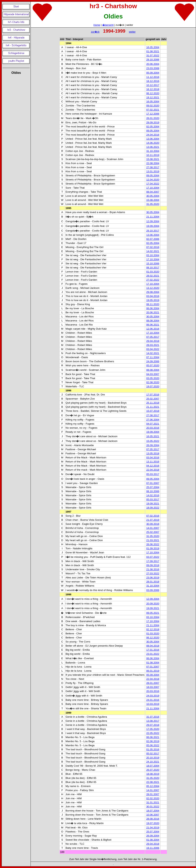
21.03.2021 (153, 540)
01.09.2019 (153, 548)
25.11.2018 (153, 403)
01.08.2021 (153, 51)
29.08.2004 (153, 292)
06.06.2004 (153, 308)
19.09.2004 (153, 226)
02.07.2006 (153, 239)
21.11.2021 (153, 407)
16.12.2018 (153, 89)
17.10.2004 (153, 188)
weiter (132, 32)
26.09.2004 (153, 445)
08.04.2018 (153, 646)
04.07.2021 (153, 424)
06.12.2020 (153, 93)
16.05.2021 (153, 436)
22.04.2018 (153, 470)
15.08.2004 (153, 200)
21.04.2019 (153, 828)
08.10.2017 (153, 268)
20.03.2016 (153, 428)
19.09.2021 (153, 504)
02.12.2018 (153, 629)
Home (97, 25)
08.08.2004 (153, 321)
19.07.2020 (153, 386)
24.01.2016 (153, 700)
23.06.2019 (153, 578)
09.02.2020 (153, 106)
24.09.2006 (153, 361)
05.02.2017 (153, 754)
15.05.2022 (153, 441)
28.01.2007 (153, 683)
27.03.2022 (153, 573)
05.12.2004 (153, 786)
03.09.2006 (153, 590)
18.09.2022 (153, 508)
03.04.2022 (153, 349)
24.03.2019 (153, 696)
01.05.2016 (153, 749)
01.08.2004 (153, 663)
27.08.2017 (153, 167)
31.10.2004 (153, 151)
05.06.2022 (153, 745)
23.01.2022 (153, 654)
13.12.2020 (153, 288)
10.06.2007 (153, 815)
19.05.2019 (153, 300)
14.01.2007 (153, 528)
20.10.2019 (153, 758)
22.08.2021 (153, 782)
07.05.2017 (153, 337)
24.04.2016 (153, 135)
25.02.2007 (153, 399)
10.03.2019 (153, 704)
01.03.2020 (153, 272)
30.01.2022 (153, 807)
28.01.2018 (153, 582)
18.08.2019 (153, 774)
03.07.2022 (153, 557)
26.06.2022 (153, 544)
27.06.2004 (153, 420)
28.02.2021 (153, 276)
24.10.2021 (153, 762)
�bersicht (108, 25)
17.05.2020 (153, 729)
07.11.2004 (153, 357)
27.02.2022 (153, 280)
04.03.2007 (153, 374)
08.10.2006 (153, 491)
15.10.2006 (153, 263)
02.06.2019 (153, 741)
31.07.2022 (153, 55)
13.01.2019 (153, 171)
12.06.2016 (153, 329)
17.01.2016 (153, 650)
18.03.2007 (153, 687)
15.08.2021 (153, 159)
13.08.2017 (153, 721)
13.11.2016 (153, 462)
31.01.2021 (153, 802)
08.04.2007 (153, 192)
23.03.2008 (153, 68)
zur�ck (95, 32)
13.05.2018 (153, 453)
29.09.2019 (153, 122)
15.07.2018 (153, 411)
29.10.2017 (153, 231)
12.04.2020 (153, 180)
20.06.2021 (153, 312)
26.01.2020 (153, 118)
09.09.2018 (153, 565)
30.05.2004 (153, 196)
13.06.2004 (153, 139)
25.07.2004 (153, 487)
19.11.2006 (153, 848)
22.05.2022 (153, 733)
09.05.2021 (153, 613)
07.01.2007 (153, 483)
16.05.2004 (153, 47)
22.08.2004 (153, 163)
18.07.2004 (153, 766)
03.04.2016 (153, 296)
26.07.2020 (153, 770)
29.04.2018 (153, 341)
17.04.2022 (153, 184)
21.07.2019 (153, 520)
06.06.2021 (153, 325)
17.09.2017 (153, 561)
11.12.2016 (153, 77)
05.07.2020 (153, 365)
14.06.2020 (153, 143)
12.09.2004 (153, 221)
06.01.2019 (153, 671)
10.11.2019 (153, 155)
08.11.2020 (153, 304)
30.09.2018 (153, 524)
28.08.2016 (153, 819)
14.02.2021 (153, 251)
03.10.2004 (153, 255)
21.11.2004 (153, 217)
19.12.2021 (153, 97)
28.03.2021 (153, 345)
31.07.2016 (153, 717)
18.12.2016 (153, 81)
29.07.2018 (153, 725)
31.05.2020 (153, 204)
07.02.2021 (153, 110)
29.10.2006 (153, 60)
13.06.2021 (153, 147)
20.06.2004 (153, 64)
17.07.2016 (153, 395)
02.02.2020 (153, 798)
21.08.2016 (153, 569)
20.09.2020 (153, 604)
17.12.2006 (153, 114)
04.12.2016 (153, 466)
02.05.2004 (153, 127)
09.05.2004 (153, 131)
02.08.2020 (153, 382)
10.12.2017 (153, 85)
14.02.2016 (153, 495)
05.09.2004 (153, 73)
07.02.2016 (153, 247)
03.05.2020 (153, 378)
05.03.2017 (153, 474)
